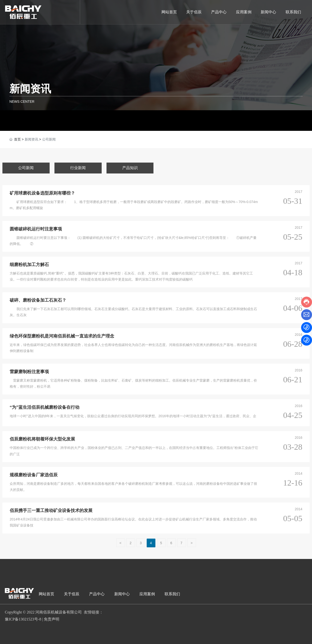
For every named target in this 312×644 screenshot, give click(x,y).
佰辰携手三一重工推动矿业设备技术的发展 (51, 510)
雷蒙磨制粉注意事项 (29, 372)
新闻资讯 (30, 89)
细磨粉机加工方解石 (29, 265)
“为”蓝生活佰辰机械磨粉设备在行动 (45, 407)
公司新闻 (26, 168)
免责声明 (52, 619)
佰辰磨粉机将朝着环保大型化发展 (42, 439)
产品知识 (130, 168)
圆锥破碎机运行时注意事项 (36, 229)
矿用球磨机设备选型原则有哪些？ (42, 193)
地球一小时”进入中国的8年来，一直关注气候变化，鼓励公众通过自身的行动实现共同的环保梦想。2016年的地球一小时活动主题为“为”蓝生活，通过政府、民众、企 (133, 416)
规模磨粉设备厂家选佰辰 (34, 475)
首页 (17, 139)
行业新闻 (78, 168)
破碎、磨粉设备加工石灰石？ (38, 300)
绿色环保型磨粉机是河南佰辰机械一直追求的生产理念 (62, 336)
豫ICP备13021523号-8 (23, 619)
